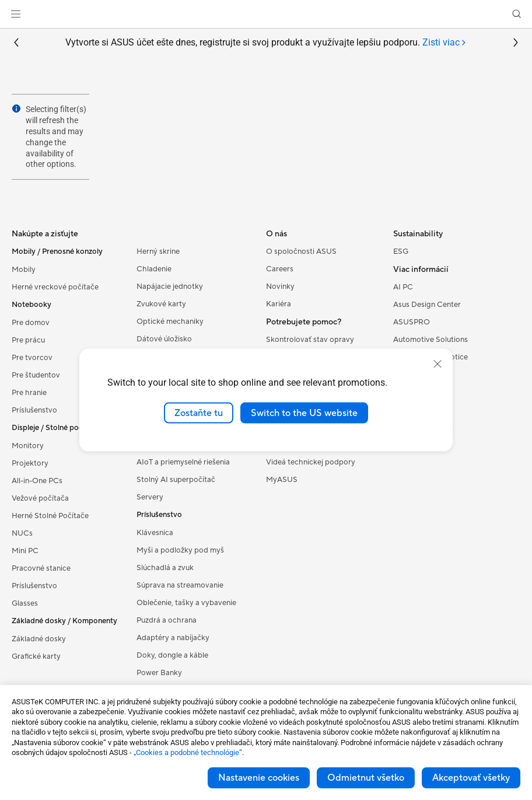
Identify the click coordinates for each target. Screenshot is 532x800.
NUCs (22, 533)
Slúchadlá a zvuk (165, 568)
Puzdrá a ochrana (167, 620)
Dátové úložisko (164, 339)
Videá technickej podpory (311, 462)
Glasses (25, 603)
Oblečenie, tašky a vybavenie (186, 603)
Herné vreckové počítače (55, 287)
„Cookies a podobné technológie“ (188, 752)
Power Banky (159, 673)
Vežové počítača (40, 498)
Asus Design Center (427, 305)
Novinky (280, 287)
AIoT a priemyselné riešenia (183, 462)
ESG (401, 251)
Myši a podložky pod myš (180, 550)
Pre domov (31, 323)
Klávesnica (155, 533)
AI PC (403, 287)
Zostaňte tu (199, 413)
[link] (266, 14)
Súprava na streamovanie (180, 585)
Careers (280, 269)
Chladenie (154, 269)
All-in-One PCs (37, 481)
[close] (437, 364)
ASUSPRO (412, 322)
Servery (150, 497)
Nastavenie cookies (259, 778)
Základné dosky (39, 639)
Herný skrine (158, 251)
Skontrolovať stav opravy (310, 340)
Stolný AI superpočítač (176, 480)
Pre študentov (36, 375)
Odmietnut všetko (366, 778)
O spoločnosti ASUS (301, 251)
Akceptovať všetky (471, 778)
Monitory (28, 446)
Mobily (24, 270)
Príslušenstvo (34, 410)
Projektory (30, 463)
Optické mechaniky (170, 322)
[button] (16, 14)
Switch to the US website (304, 413)
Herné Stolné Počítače (50, 516)
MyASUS (282, 480)
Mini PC (25, 551)
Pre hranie (29, 393)
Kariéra (279, 304)
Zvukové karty (161, 304)
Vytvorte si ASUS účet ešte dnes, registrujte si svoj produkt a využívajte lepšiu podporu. (266, 43)
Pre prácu (28, 340)
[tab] (444, 43)
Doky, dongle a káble (172, 655)
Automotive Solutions (430, 340)
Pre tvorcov (32, 358)
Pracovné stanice (41, 568)
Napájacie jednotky (170, 287)
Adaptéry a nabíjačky (173, 638)
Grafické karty (36, 656)
